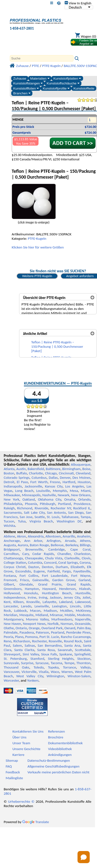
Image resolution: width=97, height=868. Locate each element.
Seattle (39, 517)
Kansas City (54, 486)
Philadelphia (13, 504)
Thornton (83, 663)
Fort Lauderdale (55, 576)
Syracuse (42, 663)
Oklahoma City (50, 499)
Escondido (23, 571)
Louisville (43, 491)
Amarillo (69, 536)
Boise (86, 469)
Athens (85, 541)
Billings (85, 545)
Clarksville (72, 558)
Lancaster (11, 606)
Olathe (9, 628)
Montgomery (13, 619)
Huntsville (83, 593)
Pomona (31, 637)
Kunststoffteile (84, 88)
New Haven (12, 624)
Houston (84, 482)
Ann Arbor (33, 541)
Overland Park (52, 628)
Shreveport (12, 654)
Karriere (18, 755)
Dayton (34, 567)
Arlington (53, 541)
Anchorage (12, 541)
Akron (21, 536)
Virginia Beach (41, 521)
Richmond (25, 508)
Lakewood (83, 602)
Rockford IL (82, 508)
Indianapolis (13, 486)
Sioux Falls (49, 654)
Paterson (42, 632)
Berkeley (72, 545)
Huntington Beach (57, 593)
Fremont (10, 580)
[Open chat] (84, 857)
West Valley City (30, 676)
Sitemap (12, 761)
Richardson (22, 641)
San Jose (26, 517)
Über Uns (19, 737)
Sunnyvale (11, 663)
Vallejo (85, 667)
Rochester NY (61, 508)
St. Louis (53, 517)
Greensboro (12, 589)
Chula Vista (54, 558)
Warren (67, 672)
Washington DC (69, 521)
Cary (26, 554)
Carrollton (11, 554)
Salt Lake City (34, 513)
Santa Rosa (46, 650)
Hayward (49, 589)
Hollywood (12, 593)
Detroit (9, 482)
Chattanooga (13, 558)
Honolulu (31, 593)
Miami (86, 491)
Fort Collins (29, 576)
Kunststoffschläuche (63, 83)
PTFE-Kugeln (37, 239)
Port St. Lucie (49, 637)
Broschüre (56, 737)
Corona (85, 562)
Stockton (84, 659)
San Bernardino (50, 645)
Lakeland (66, 602)
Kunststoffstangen (28, 83)
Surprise (27, 663)
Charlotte (36, 473)
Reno (7, 641)
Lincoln (75, 606)
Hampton (32, 589)
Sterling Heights (61, 659)
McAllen (66, 611)
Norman (67, 624)
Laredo (26, 606)
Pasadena (27, 632)
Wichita (9, 526)
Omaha (70, 499)
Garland (84, 580)
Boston (9, 473)
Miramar (56, 615)
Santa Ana (72, 645)
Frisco (25, 580)
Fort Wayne (81, 576)
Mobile (70, 615)
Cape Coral (80, 549)
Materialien (40, 79)
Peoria (8, 637)
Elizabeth (78, 567)
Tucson (9, 521)
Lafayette (49, 602)
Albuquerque (81, 464)
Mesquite (26, 615)
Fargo (67, 571)
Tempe (69, 663)
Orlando (84, 499)
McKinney (83, 611)
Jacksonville (33, 486)
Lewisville (42, 606)
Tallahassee (70, 517)
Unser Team (21, 743)
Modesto (84, 615)
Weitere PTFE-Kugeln (37, 276)
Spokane (66, 654)
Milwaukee (12, 495)
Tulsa (22, 521)
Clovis (86, 558)
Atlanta (9, 469)
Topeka (53, 667)
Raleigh (9, 508)
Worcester (11, 680)
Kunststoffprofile (56, 88)
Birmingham (71, 469)
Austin (21, 469)
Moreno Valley (37, 619)
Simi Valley (31, 654)
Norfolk (53, 624)
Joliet (87, 597)
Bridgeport (12, 549)
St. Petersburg (15, 659)
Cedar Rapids (43, 554)
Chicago (51, 473)
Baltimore (53, 469)
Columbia (35, 562)
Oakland (29, 499)
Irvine (32, 597)
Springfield (82, 654)
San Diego (76, 513)
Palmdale (11, 632)
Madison (50, 611)
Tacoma (56, 663)
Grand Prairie (50, 584)
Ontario (21, 628)
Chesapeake (34, 558)
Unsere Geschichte (26, 749)
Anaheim (84, 536)
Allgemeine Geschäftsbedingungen (53, 766)
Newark (63, 495)
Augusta (10, 545)
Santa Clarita (24, 650)
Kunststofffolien (26, 88)
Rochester (39, 641)
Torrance (69, 667)
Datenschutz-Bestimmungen (49, 761)
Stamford (37, 659)
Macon (35, 611)
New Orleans (81, 495)
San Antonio (56, 513)
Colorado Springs (17, 478)
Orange (34, 628)
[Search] (42, 58)
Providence (82, 504)
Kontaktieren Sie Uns (28, 731)
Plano (19, 637)
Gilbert (9, 584)
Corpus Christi (15, 567)
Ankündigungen (60, 755)
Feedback (13, 772)
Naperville (83, 619)
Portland (64, 504)
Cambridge (57, 549)
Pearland (58, 632)
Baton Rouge (39, 545)
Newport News (34, 624)
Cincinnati (66, 473)
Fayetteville (82, 571)
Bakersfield (36, 469)
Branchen (22, 93)
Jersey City (72, 597)
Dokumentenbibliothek (65, 743)
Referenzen (56, 731)
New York (11, 499)
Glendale (26, 584)
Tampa (85, 517)
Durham (62, 567)
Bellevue (57, 545)
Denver (65, 478)
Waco (55, 672)
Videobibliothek (60, 749)
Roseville (55, 641)
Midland (42, 615)
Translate (36, 822)
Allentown (53, 536)
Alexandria (36, 536)
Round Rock (73, 641)
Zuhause (20, 79)
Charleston (82, 554)
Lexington (59, 606)
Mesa (74, 491)
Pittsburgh (48, 504)
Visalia (44, 672)
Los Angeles (75, 486)
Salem (17, 645)
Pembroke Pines (78, 632)
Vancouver (11, 672)
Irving (43, 597)
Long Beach (24, 491)
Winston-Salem (79, 676)
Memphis (60, 491)
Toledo (39, 667)
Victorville (29, 672)
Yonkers (33, 680)
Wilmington (55, 676)
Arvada (70, 541)
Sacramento (13, 513)
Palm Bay (84, 628)
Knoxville (33, 602)
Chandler (64, 554)
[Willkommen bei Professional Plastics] (37, 20)
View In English (78, 3)
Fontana (10, 576)
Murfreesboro (62, 619)
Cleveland (83, 473)
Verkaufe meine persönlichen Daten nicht (58, 772)
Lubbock (20, 611)
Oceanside (83, 624)
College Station (15, 562)
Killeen (18, 602)
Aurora (23, 545)
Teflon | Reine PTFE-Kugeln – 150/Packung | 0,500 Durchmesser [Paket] (57, 347)
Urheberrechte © (21, 802)
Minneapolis (31, 495)
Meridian (10, 615)
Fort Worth (39, 482)
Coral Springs (68, 562)
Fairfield (54, 571)
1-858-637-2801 (22, 28)
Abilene (9, 536)
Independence (14, 597)
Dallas (53, 478)
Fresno (55, 482)
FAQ (9, 766)
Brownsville (34, 549)
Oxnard (70, 628)
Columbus (39, 478)
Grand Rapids (79, 584)
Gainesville (40, 580)
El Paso (22, 482)
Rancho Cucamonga (76, 637)
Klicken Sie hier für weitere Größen (38, 247)
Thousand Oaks (16, 667)
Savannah (65, 650)
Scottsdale (83, 650)
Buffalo (22, 473)
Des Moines (81, 478)
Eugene (39, 571)
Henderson (68, 589)
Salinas (30, 645)
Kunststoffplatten (67, 79)
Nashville (49, 495)
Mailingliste (14, 778)
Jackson (55, 597)
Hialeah (85, 589)
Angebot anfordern (80, 276)
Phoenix (31, 504)
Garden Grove (63, 580)
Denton (48, 567)
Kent (7, 602)
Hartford (69, 482)
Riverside (41, 508)
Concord (50, 562)
